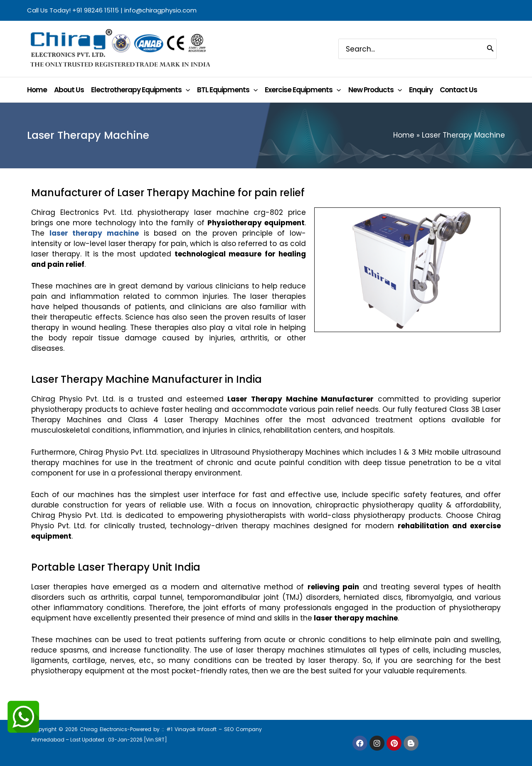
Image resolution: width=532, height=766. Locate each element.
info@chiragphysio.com (160, 10)
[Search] (490, 49)
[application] (186, 90)
